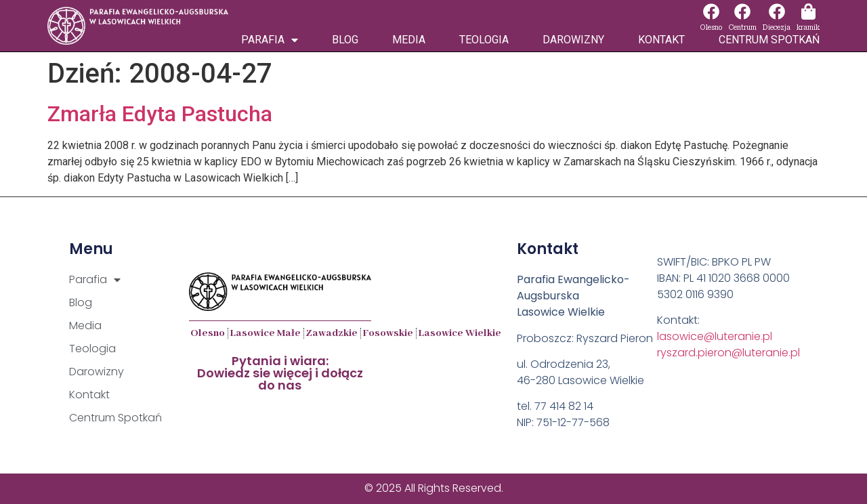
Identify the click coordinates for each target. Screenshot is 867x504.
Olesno (711, 27)
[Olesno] (711, 12)
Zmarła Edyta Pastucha (160, 114)
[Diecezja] (777, 12)
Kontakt (661, 40)
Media (409, 40)
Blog (345, 40)
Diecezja (777, 27)
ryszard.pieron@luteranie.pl (728, 353)
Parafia (270, 40)
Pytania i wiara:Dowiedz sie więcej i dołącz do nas (280, 373)
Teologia (484, 40)
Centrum (742, 27)
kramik (808, 27)
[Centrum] (742, 12)
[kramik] (808, 12)
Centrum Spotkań (769, 40)
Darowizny (573, 40)
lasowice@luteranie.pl (715, 336)
